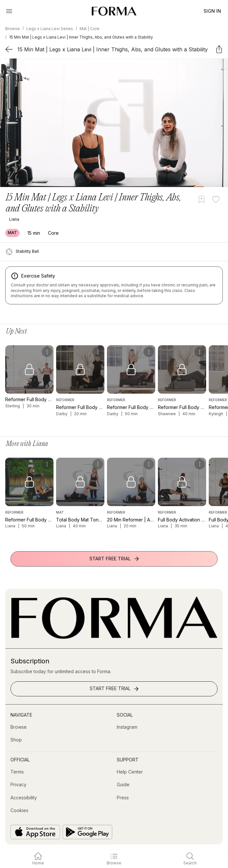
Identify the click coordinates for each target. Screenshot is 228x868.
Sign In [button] (212, 11)
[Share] (219, 49)
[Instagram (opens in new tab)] (127, 727)
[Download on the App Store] (35, 832)
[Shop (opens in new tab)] (16, 740)
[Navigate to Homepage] (114, 11)
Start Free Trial (115, 559)
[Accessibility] (24, 798)
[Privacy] (18, 785)
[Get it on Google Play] (87, 832)
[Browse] (19, 727)
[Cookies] (19, 810)
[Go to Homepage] (114, 637)
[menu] (47, 352)
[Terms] (17, 772)
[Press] (123, 798)
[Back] (9, 49)
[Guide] (123, 785)
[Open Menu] (9, 11)
